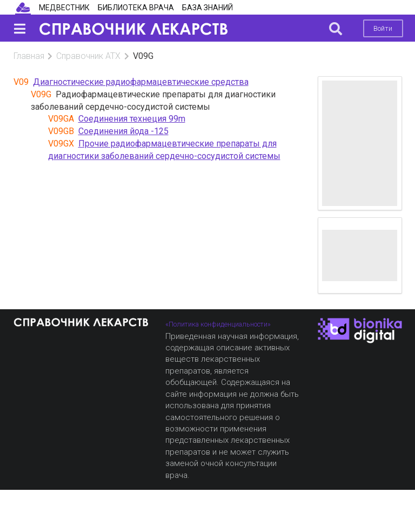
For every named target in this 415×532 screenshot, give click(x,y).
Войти (383, 28)
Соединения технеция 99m (132, 119)
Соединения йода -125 (123, 131)
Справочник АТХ (88, 56)
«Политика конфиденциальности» (218, 324)
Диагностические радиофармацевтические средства (141, 82)
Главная (29, 56)
